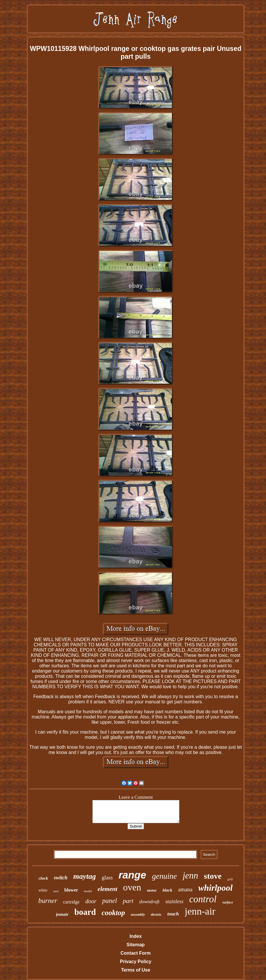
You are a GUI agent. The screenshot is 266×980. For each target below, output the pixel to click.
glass (107, 877)
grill (230, 879)
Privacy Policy (136, 962)
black (167, 890)
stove (213, 876)
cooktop (113, 913)
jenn (190, 875)
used (56, 891)
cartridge (71, 902)
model (88, 891)
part (128, 901)
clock (43, 878)
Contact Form (136, 953)
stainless (174, 901)
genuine (164, 876)
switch (61, 878)
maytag (85, 876)
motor (152, 890)
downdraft (150, 902)
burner (48, 901)
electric (156, 915)
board (85, 912)
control (203, 899)
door (91, 901)
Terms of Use (136, 970)
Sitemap (136, 945)
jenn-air (200, 911)
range (132, 875)
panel (110, 901)
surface (228, 902)
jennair (62, 914)
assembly (138, 914)
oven (132, 887)
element (107, 889)
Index (136, 936)
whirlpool (215, 888)
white (43, 890)
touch (173, 914)
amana (185, 889)
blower (71, 890)
